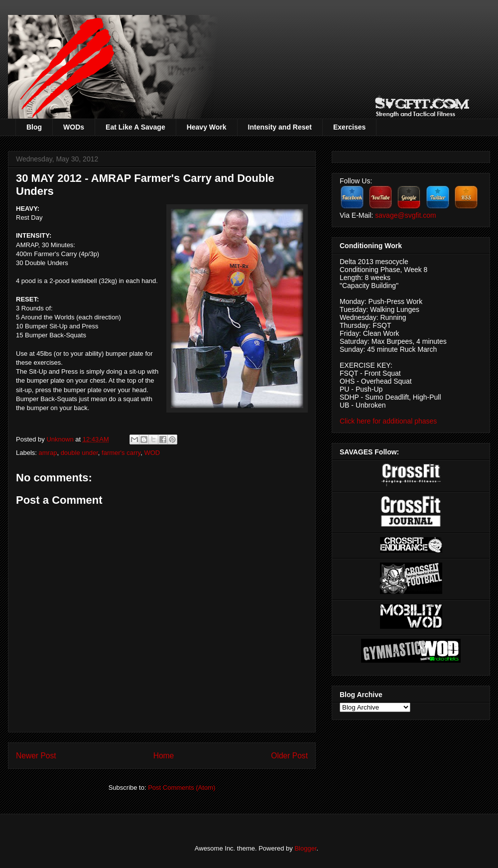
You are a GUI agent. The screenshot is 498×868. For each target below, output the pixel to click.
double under (79, 453)
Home (164, 756)
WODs (74, 127)
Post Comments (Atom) (182, 788)
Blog (34, 127)
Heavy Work (207, 127)
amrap (48, 453)
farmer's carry (121, 453)
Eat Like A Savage (135, 127)
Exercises (349, 127)
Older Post (289, 756)
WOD (152, 453)
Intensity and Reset (280, 127)
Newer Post (36, 756)
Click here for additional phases (388, 421)
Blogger (305, 848)
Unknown (61, 439)
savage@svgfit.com (405, 215)
